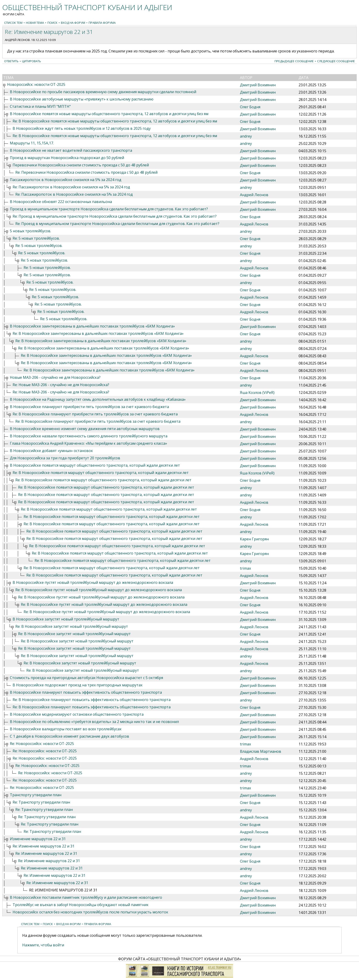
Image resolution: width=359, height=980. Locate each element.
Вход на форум (73, 23)
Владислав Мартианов (261, 751)
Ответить (11, 61)
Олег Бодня (250, 107)
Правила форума (102, 23)
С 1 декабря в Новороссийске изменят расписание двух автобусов (69, 736)
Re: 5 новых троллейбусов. (36, 238)
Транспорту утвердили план (36, 795)
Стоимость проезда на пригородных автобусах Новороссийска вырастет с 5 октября (86, 678)
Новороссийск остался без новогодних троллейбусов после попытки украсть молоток (90, 912)
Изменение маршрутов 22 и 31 (38, 839)
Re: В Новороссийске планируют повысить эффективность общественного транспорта (92, 700)
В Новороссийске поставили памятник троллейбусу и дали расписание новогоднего (86, 897)
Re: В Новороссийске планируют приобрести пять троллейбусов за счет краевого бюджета (95, 414)
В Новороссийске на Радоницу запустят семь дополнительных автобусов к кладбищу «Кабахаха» (98, 399)
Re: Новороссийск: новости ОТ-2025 (42, 744)
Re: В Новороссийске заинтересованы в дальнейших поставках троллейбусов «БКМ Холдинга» (98, 333)
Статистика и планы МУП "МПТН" (40, 106)
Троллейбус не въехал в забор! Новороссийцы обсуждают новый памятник (81, 905)
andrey (246, 136)
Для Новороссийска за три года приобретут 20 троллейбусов (65, 458)
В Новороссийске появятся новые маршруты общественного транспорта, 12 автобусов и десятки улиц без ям (109, 114)
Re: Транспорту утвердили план (41, 802)
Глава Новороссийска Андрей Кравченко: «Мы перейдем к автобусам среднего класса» (88, 443)
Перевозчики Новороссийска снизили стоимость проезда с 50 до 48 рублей (81, 165)
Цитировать (31, 61)
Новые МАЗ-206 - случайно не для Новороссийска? (55, 377)
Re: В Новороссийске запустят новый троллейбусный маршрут (72, 626)
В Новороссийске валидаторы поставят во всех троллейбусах (66, 729)
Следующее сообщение (336, 61)
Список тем (13, 23)
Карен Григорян (254, 539)
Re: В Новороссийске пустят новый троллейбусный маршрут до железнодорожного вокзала (99, 590)
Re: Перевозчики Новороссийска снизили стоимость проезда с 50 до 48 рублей (86, 172)
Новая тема (35, 23)
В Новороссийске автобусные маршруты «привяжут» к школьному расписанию (82, 99)
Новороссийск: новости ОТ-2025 (36, 84)
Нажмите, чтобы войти (43, 945)
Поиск (52, 23)
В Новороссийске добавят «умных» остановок (51, 451)
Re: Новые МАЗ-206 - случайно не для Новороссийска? (61, 385)
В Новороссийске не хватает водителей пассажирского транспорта (71, 150)
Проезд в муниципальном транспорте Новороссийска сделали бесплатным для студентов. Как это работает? (109, 209)
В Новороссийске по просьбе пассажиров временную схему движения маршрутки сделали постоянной (103, 92)
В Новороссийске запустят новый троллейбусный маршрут (66, 619)
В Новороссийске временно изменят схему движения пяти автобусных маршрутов (85, 429)
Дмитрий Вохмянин (258, 85)
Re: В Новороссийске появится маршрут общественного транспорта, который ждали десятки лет (101, 473)
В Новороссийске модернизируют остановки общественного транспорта (77, 714)
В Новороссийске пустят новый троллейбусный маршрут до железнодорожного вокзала (93, 582)
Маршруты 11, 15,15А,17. (32, 143)
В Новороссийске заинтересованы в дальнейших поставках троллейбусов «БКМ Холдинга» (92, 326)
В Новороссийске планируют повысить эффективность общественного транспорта (86, 692)
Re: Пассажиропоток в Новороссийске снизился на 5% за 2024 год (71, 187)
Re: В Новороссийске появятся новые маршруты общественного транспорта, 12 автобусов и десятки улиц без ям (115, 121)
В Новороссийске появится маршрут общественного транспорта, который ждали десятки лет (95, 465)
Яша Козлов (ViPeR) (257, 393)
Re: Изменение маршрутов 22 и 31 (44, 846)
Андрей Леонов (17, 40)
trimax (245, 568)
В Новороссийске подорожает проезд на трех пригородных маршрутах (78, 685)
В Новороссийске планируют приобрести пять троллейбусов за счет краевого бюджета (89, 407)
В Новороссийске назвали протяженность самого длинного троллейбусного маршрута (89, 436)
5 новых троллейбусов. (30, 231)
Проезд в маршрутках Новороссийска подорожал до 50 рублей (67, 158)
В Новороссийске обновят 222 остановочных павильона (61, 202)
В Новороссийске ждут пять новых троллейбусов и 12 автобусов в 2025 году (82, 128)
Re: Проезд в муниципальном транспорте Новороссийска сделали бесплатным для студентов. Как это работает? (115, 216)
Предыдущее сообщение (294, 61)
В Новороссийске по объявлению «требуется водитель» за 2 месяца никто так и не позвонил (94, 722)
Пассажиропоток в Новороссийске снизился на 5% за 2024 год (66, 180)
